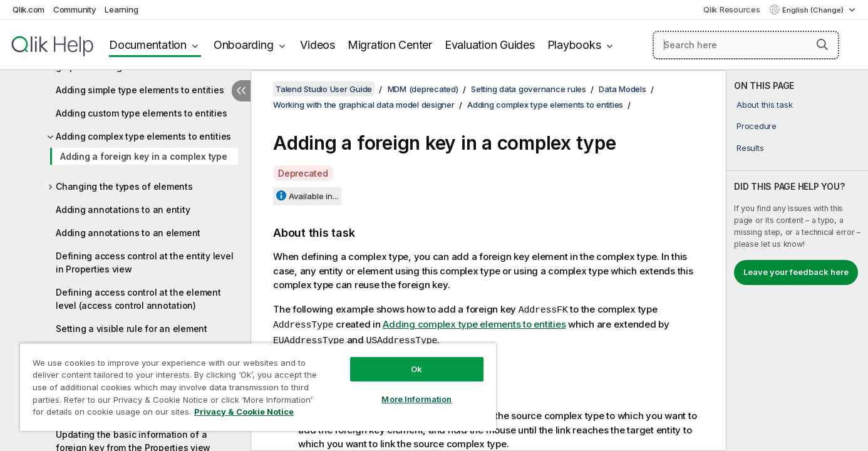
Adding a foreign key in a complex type (144, 156)
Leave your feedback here (796, 272)
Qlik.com (28, 9)
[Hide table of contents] (241, 91)
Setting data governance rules (529, 89)
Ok (416, 369)
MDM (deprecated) (423, 89)
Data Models (622, 89)
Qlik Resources (732, 9)
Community (75, 9)
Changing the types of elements (124, 186)
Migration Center (390, 45)
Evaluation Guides (490, 45)
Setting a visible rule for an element (132, 329)
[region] (258, 387)
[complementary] (797, 261)
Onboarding (244, 45)
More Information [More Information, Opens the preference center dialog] (416, 399)
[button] (822, 44)
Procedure (757, 126)
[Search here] (746, 45)
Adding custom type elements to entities (141, 113)
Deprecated (303, 173)
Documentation (148, 45)
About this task (764, 105)
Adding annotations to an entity (123, 210)
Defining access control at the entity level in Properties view (144, 262)
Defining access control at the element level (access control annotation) (138, 299)
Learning (121, 9)
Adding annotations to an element (128, 233)
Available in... (313, 196)
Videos (318, 45)
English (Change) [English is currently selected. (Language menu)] (814, 10)
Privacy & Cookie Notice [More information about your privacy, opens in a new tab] (244, 412)
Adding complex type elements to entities (143, 136)
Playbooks (574, 45)
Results (750, 148)
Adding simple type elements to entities (140, 90)
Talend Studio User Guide (324, 89)
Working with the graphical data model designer (364, 105)
